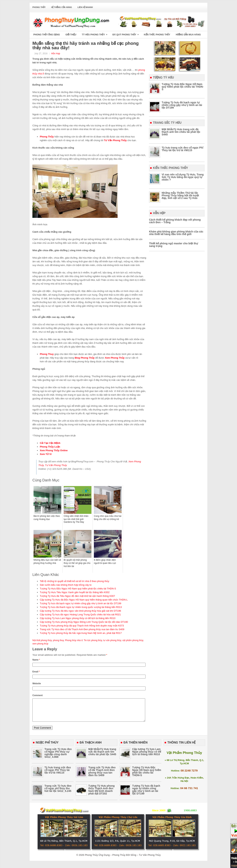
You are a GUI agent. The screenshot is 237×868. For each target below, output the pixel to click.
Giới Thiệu (71, 35)
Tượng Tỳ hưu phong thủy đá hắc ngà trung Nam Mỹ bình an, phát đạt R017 (81, 633)
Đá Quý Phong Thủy (127, 33)
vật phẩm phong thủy (133, 640)
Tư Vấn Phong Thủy (115, 140)
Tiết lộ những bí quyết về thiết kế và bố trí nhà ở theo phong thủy (75, 581)
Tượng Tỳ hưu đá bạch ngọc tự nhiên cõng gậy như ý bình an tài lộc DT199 (80, 603)
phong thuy (58, 640)
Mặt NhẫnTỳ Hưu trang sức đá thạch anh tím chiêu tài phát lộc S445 (181, 132)
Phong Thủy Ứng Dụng (47, 35)
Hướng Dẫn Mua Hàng (188, 35)
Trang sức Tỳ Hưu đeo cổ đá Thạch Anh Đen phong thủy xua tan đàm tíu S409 (82, 629)
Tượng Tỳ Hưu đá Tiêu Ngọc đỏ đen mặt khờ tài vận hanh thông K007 (77, 596)
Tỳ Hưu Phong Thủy (96, 33)
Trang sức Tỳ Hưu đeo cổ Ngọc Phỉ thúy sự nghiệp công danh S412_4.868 (58, 757)
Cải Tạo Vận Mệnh (50, 443)
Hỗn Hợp (56, 54)
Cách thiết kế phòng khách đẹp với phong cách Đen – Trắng (175, 221)
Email (36, 672)
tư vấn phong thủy (112, 640)
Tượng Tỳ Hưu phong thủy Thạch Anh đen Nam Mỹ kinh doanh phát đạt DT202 (101, 794)
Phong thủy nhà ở (74, 640)
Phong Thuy (47, 354)
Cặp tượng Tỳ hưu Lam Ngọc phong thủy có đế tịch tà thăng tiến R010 (78, 618)
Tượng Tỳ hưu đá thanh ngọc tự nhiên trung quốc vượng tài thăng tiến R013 (81, 607)
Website (37, 684)
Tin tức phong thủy (93, 640)
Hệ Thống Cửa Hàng (61, 7)
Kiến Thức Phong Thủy (157, 35)
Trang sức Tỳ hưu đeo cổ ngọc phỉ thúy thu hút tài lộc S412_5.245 (58, 793)
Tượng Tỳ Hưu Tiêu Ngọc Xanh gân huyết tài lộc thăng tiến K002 (75, 592)
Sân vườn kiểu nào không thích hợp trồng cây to (66, 585)
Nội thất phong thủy (42, 640)
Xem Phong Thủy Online (54, 450)
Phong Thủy (39, 7)
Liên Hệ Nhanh (85, 7)
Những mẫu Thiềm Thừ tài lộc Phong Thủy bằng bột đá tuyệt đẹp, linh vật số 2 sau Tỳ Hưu (180, 195)
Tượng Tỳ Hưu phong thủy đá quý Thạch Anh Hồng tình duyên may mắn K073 (82, 626)
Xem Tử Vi (46, 454)
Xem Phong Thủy (115, 358)
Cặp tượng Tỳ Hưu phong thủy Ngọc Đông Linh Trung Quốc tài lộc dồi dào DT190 (84, 622)
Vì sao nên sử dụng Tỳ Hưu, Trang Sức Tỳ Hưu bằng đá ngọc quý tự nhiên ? (183, 177)
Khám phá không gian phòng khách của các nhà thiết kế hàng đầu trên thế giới (176, 233)
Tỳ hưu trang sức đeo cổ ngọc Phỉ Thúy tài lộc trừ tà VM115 (182, 149)
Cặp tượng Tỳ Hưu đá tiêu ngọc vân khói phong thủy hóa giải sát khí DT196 (80, 611)
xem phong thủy (40, 644)
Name (36, 660)
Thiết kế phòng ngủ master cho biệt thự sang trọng (173, 245)
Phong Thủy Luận (50, 447)
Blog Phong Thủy (85, 358)
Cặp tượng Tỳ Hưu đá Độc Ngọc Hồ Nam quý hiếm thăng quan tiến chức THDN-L (84, 600)
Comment (37, 695)
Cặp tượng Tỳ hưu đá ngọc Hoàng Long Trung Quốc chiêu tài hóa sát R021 (80, 615)
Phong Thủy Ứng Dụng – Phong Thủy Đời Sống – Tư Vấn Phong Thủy (123, 859)
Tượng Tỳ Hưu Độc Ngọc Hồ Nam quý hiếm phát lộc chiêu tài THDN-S (78, 589)
